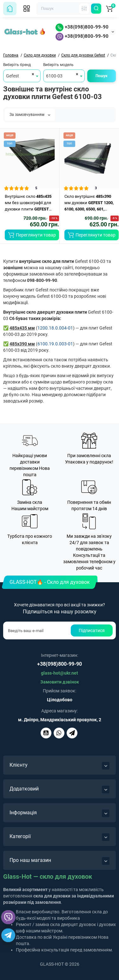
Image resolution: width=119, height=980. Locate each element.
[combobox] (22, 76)
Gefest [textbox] (13, 76)
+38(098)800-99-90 (82, 27)
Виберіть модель (58, 65)
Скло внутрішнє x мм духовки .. (89, 203)
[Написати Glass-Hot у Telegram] (72, 733)
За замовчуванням (30, 115)
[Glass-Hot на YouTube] (46, 733)
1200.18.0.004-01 (55, 328)
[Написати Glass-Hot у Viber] (59, 733)
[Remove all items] (32, 74)
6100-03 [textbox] (54, 76)
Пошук (102, 76)
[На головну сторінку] (10, 9)
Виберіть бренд (17, 65)
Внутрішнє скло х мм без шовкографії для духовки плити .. (28, 203)
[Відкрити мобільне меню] (27, 9)
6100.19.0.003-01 (55, 344)
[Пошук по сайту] (96, 9)
